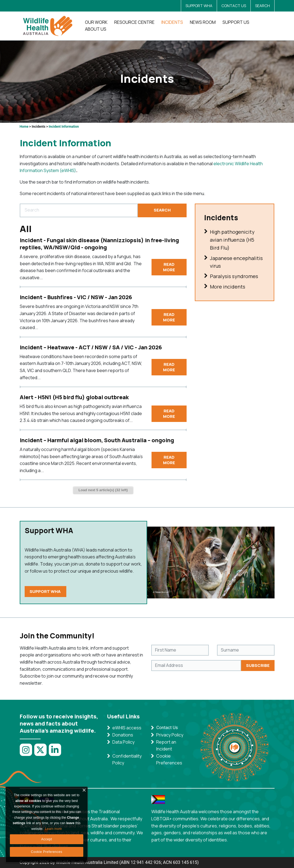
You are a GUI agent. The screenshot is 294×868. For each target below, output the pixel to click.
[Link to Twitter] (42, 753)
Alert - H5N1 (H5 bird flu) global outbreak (74, 397)
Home (24, 127)
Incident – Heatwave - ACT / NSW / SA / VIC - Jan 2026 (91, 347)
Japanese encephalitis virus (233, 262)
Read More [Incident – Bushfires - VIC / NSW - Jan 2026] (169, 317)
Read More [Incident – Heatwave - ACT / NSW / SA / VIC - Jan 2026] (169, 367)
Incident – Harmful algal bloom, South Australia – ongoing (97, 440)
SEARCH (262, 6)
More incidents (225, 287)
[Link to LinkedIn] (56, 753)
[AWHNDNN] (49, 26)
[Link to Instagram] (27, 753)
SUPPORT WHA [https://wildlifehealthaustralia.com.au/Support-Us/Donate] (45, 591)
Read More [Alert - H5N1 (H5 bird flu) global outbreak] (169, 414)
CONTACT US (234, 6)
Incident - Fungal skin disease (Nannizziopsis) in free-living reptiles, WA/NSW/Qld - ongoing (99, 244)
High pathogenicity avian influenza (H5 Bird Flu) (229, 240)
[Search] (79, 210)
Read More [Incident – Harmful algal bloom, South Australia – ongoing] (169, 460)
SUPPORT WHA (199, 6)
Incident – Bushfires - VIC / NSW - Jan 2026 (76, 297)
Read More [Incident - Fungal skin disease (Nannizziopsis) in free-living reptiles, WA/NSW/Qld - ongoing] (169, 267)
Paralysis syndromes (231, 277)
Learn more (53, 829)
